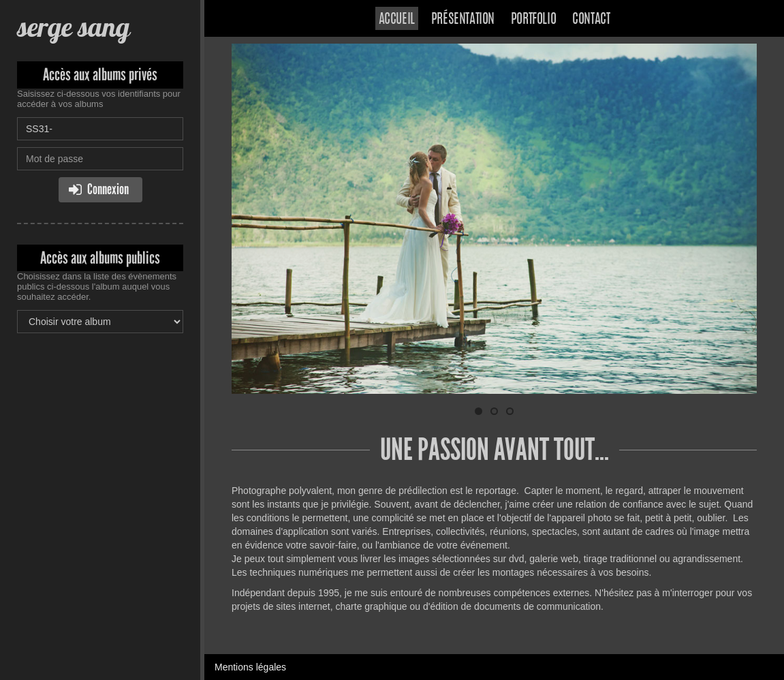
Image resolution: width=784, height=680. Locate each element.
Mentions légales (250, 667)
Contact (591, 20)
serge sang (73, 27)
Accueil (397, 20)
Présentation (463, 20)
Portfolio (533, 20)
